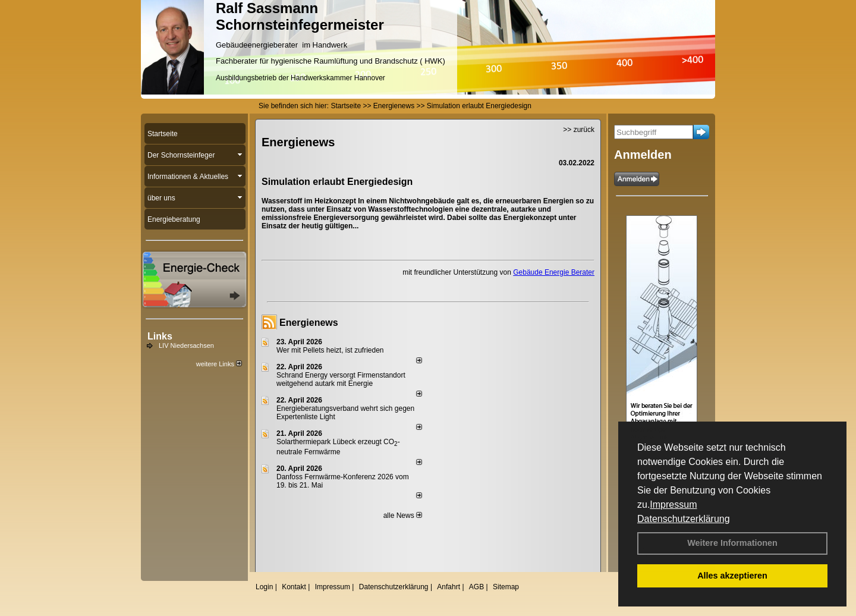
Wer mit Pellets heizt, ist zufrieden (330, 350)
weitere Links (219, 364)
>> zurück (579, 130)
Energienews (309, 323)
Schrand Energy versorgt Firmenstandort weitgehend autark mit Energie (341, 379)
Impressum (673, 505)
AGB (476, 587)
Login (264, 587)
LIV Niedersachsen (186, 345)
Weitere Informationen (732, 543)
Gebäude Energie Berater (554, 272)
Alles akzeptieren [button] (732, 576)
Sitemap (506, 587)
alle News (403, 516)
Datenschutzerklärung (684, 519)
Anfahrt (449, 587)
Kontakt (294, 587)
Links (160, 336)
